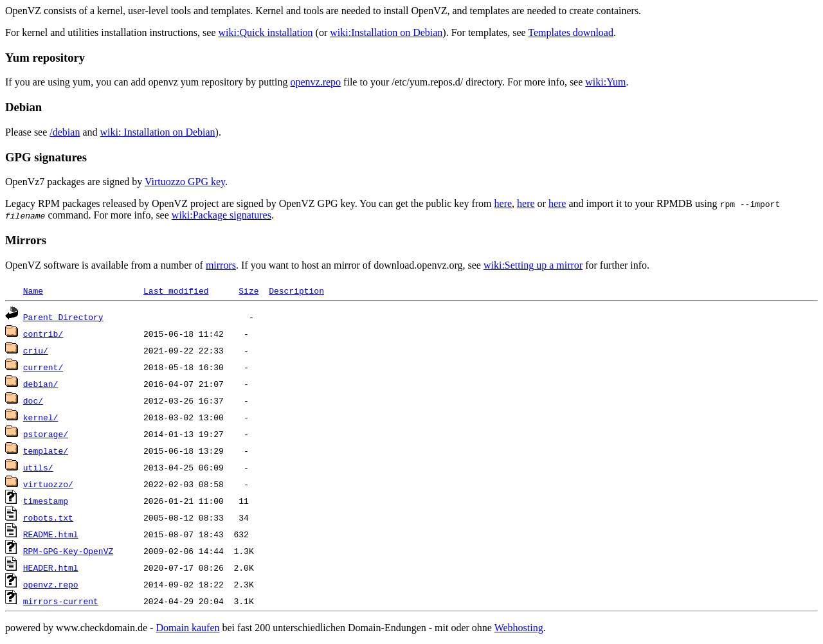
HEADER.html (51, 568)
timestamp (46, 501)
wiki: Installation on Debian (158, 132)
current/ (43, 367)
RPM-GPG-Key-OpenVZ (68, 551)
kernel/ (41, 417)
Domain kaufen (187, 628)
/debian (65, 132)
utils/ (38, 467)
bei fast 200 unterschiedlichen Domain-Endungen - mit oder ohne (358, 628)
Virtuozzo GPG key (185, 182)
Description (296, 291)
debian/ (41, 384)
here (503, 203)
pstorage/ (46, 434)
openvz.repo (315, 82)
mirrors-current (61, 601)
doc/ (33, 400)
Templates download (571, 32)
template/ (46, 451)
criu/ (36, 350)
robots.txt (48, 517)
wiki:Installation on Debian (386, 32)
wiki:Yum (605, 82)
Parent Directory (63, 317)
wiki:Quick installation (266, 32)
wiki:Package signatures (222, 215)
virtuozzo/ (48, 484)
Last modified (176, 291)
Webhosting (519, 628)
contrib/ (43, 334)
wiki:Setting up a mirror (533, 265)
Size (249, 291)
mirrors (221, 265)
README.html (51, 534)
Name (33, 291)
